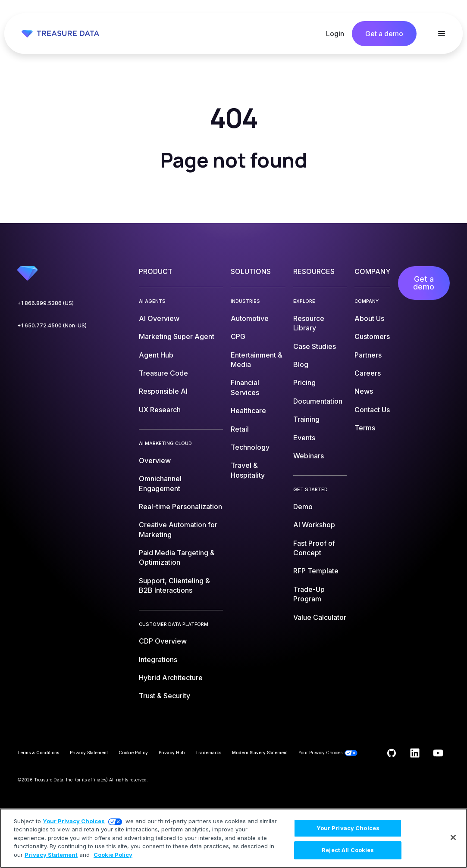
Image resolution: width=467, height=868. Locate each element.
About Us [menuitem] (369, 318)
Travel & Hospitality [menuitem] (248, 470)
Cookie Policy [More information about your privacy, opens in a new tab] (113, 855)
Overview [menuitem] (155, 460)
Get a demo (384, 34)
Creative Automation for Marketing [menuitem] (178, 529)
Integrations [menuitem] (158, 660)
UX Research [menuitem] (160, 410)
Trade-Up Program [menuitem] (309, 594)
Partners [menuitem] (368, 355)
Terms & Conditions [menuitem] (38, 753)
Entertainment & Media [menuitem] (257, 360)
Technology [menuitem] (250, 447)
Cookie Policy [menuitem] (133, 753)
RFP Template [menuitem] (316, 571)
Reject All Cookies (348, 850)
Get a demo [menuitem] (424, 283)
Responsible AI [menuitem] (163, 391)
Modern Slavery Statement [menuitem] (260, 753)
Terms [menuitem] (365, 428)
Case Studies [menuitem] (315, 346)
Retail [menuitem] (240, 429)
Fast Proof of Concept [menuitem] (314, 548)
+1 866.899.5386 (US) (45, 303)
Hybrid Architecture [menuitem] (171, 678)
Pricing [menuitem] (304, 383)
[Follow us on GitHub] (392, 753)
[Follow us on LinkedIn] (415, 753)
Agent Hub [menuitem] (156, 355)
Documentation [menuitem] (318, 401)
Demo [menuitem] (303, 507)
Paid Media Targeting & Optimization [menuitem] (177, 557)
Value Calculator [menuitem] (320, 617)
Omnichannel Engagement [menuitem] (160, 483)
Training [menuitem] (306, 419)
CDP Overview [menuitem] (163, 641)
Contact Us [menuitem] (372, 410)
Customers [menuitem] (372, 336)
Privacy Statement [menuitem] (89, 753)
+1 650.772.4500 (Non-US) (52, 325)
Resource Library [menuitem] (309, 323)
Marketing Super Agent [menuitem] (177, 336)
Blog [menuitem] (301, 364)
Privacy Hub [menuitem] (172, 753)
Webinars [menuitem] (309, 456)
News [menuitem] (364, 391)
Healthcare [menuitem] (248, 411)
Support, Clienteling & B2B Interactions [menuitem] (174, 585)
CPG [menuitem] (238, 336)
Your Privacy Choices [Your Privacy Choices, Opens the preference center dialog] (348, 828)
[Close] (453, 837)
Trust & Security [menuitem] (165, 696)
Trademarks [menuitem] (208, 753)
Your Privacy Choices (74, 821)
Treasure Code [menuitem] (163, 373)
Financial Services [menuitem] (245, 387)
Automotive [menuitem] (250, 318)
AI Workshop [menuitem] (314, 525)
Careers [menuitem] (368, 373)
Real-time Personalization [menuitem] (180, 507)
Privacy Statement (51, 855)
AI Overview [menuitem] (159, 318)
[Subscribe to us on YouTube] (438, 753)
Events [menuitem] (304, 438)
